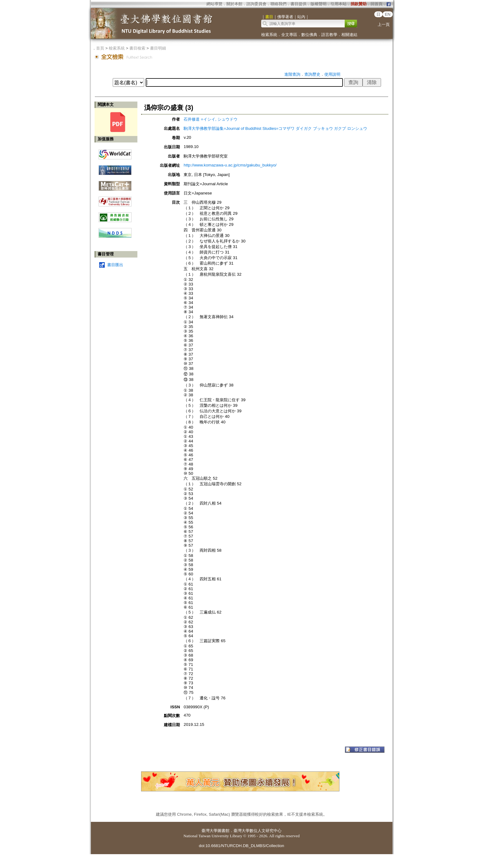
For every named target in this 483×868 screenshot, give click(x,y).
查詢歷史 (312, 74)
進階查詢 (292, 74)
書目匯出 (115, 265)
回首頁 (377, 4)
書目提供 (298, 4)
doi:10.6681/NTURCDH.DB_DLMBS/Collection (241, 846)
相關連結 (349, 35)
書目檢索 (137, 48)
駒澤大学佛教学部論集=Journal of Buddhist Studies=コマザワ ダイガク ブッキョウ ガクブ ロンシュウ (275, 128)
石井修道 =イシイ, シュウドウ (211, 119)
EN (388, 14)
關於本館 (234, 4)
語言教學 (329, 35)
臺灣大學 (209, 831)
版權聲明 (319, 4)
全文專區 (289, 35)
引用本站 (339, 4)
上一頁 (384, 24)
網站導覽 (214, 4)
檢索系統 (269, 35)
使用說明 (332, 74)
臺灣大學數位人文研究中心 (258, 831)
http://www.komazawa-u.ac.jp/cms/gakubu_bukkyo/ (230, 165)
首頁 (100, 48)
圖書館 (223, 831)
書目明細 (158, 48)
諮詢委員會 (256, 4)
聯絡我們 (278, 4)
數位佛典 (309, 35)
